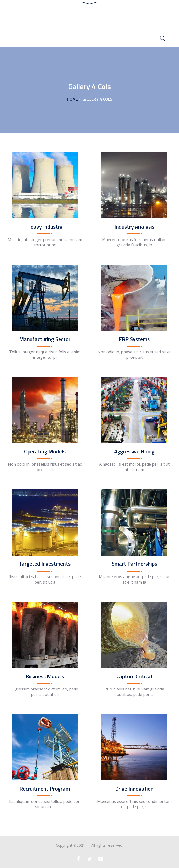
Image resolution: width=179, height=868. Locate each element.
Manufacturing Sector (45, 339)
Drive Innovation (134, 789)
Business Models (45, 676)
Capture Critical (134, 676)
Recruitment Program (45, 789)
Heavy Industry (45, 227)
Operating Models (45, 451)
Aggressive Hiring (134, 451)
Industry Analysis (134, 227)
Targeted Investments (45, 564)
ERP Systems (134, 339)
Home (72, 99)
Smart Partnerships (134, 564)
